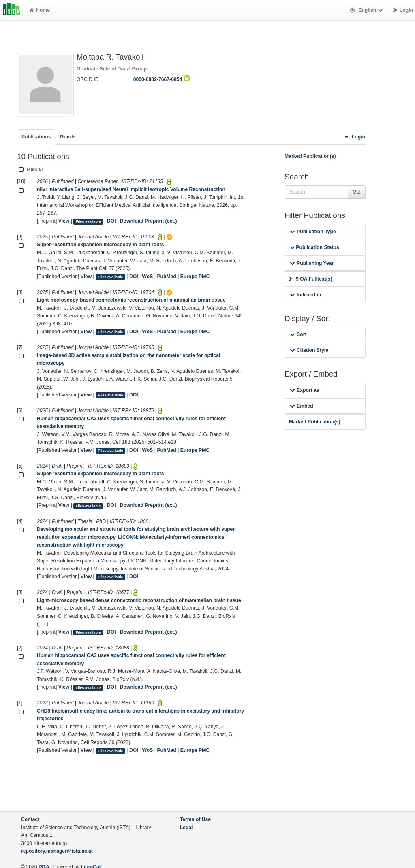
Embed (302, 406)
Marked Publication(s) (310, 156)
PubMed (166, 277)
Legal (186, 828)
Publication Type (313, 232)
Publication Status (314, 247)
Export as (305, 390)
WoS (148, 277)
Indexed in (305, 295)
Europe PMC (195, 277)
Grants (67, 137)
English (367, 10)
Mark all (30, 169)
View (64, 221)
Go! (357, 192)
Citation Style (309, 350)
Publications (36, 137)
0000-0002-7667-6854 (162, 79)
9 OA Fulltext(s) (311, 279)
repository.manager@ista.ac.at (57, 851)
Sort (298, 334)
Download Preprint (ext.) (149, 221)
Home (40, 10)
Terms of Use (195, 819)
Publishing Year (312, 263)
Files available (88, 221)
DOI (111, 221)
